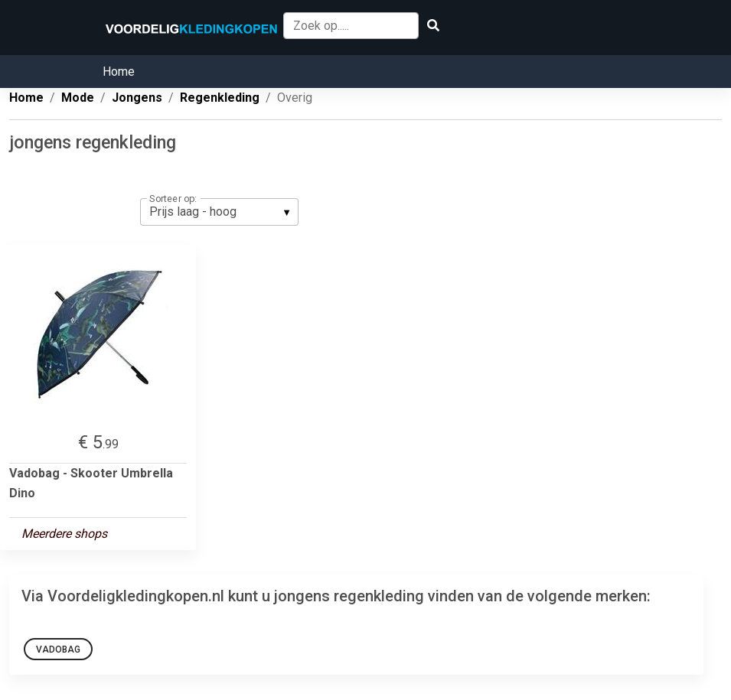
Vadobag (58, 650)
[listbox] (219, 212)
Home (119, 72)
